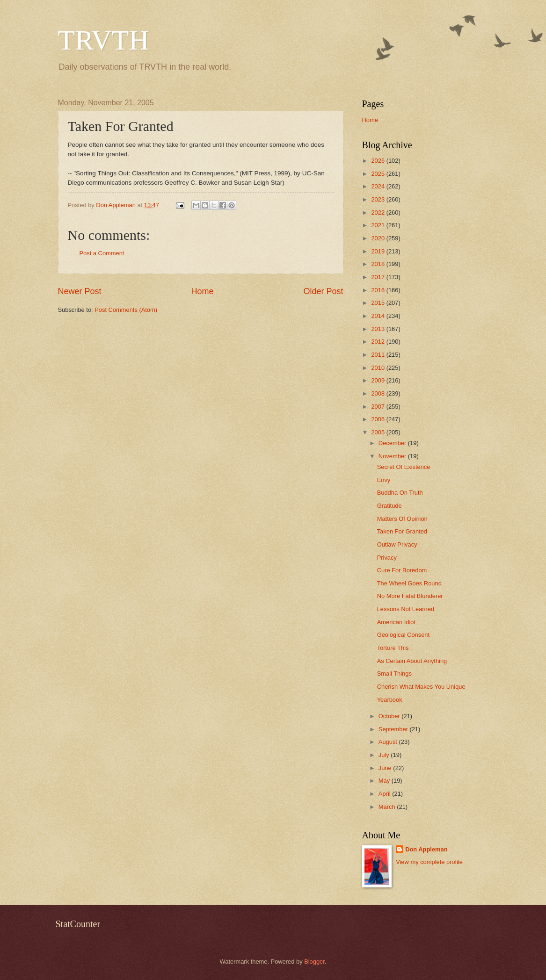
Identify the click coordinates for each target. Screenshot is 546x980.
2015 (379, 303)
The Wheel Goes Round (409, 583)
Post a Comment (102, 253)
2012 (379, 342)
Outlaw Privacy (397, 544)
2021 (379, 225)
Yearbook (390, 700)
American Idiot (396, 622)
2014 (379, 316)
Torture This (393, 648)
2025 (379, 174)
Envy (384, 480)
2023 (379, 199)
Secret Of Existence (404, 467)
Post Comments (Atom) (126, 310)
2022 (379, 213)
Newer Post (80, 291)
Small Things (394, 674)
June (386, 768)
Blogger (314, 962)
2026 (379, 161)
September (394, 729)
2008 (379, 393)
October (390, 716)
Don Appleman (426, 849)
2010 (379, 368)
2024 (379, 186)
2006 (379, 419)
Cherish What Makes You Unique (421, 687)
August (389, 742)
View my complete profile (429, 862)
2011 (379, 355)
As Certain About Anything (412, 661)
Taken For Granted (402, 531)
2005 (379, 432)
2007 (379, 407)
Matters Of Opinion (402, 519)
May (385, 781)
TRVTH (104, 40)
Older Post (323, 291)
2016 (379, 290)
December (393, 443)
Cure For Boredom (402, 570)
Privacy (387, 558)
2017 (379, 277)
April (385, 794)
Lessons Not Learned (406, 609)
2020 (379, 238)
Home (202, 291)
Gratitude (389, 506)
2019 (379, 251)
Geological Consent (403, 635)
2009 (379, 380)
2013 (379, 329)
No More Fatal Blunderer (410, 596)
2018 (379, 264)
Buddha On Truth (400, 493)
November (393, 456)
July (385, 755)
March (388, 807)
